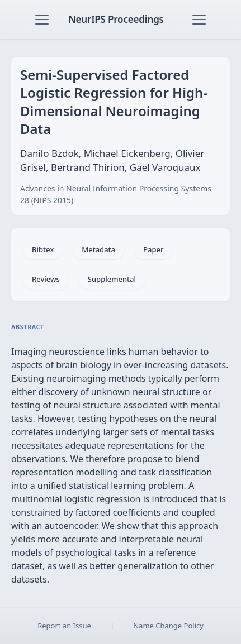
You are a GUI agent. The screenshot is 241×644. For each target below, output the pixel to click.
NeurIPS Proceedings (116, 19)
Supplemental (112, 279)
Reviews (46, 279)
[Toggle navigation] (42, 20)
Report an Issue (64, 626)
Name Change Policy (168, 626)
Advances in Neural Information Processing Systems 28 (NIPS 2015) (116, 194)
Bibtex (43, 249)
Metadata (98, 249)
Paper (153, 249)
